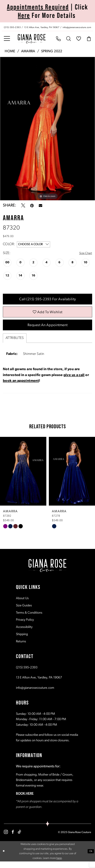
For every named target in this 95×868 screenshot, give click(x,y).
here (59, 865)
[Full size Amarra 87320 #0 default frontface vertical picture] (47, 129)
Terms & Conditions (29, 619)
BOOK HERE (25, 800)
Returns (21, 648)
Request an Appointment (48, 331)
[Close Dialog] (4, 858)
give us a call (74, 382)
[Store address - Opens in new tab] (42, 27)
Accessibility (24, 634)
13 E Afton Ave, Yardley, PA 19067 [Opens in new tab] (39, 684)
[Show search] (69, 39)
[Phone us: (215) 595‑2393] (12, 27)
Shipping (22, 641)
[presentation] (23, 478)
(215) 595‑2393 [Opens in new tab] (27, 674)
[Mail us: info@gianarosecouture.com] (77, 27)
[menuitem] (47, 27)
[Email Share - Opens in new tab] (41, 206)
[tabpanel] (47, 129)
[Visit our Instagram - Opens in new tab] (6, 839)
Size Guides (24, 612)
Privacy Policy (25, 627)
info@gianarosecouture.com (35, 695)
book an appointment (21, 388)
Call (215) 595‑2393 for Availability (48, 301)
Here (24, 15)
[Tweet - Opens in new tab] (23, 205)
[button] (7, 39)
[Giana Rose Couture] (32, 39)
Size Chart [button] (84, 253)
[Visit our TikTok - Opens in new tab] (19, 839)
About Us (22, 605)
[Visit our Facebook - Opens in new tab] (13, 839)
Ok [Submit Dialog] (90, 858)
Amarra (28, 51)
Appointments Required (38, 7)
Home (10, 51)
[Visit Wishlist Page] (79, 39)
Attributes (15, 345)
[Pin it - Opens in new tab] (32, 205)
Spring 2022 (52, 51)
